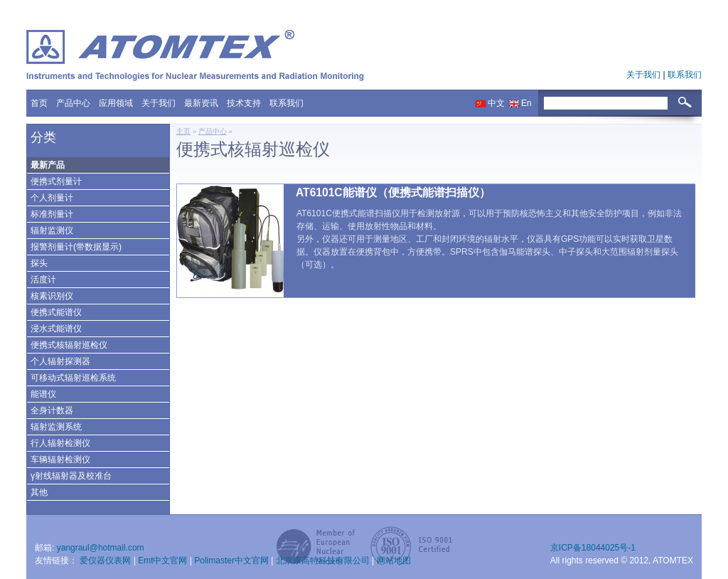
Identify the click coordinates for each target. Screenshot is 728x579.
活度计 (43, 280)
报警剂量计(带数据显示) (76, 247)
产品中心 (73, 103)
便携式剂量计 (56, 181)
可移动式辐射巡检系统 (73, 378)
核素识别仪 (52, 296)
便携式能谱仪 (56, 312)
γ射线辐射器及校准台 (71, 476)
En (526, 103)
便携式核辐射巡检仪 (69, 345)
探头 (39, 263)
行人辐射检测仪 (60, 443)
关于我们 (644, 75)
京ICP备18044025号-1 (593, 548)
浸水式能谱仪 (56, 329)
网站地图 (394, 561)
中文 (496, 103)
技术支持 (244, 103)
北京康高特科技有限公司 (324, 561)
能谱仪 (43, 394)
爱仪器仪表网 (106, 561)
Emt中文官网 (164, 561)
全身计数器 (52, 410)
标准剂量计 (52, 214)
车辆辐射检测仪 (60, 460)
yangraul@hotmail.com (101, 548)
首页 (39, 103)
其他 (39, 492)
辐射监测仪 (52, 230)
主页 (183, 131)
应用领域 (116, 103)
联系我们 (685, 75)
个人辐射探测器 (60, 361)
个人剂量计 (52, 198)
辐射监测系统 (56, 427)
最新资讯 (201, 103)
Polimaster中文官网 (232, 561)
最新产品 (48, 165)
